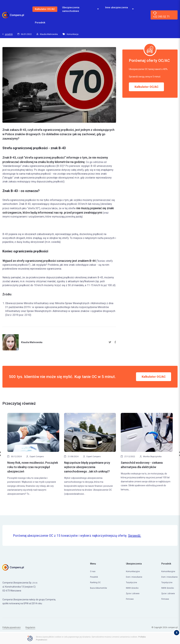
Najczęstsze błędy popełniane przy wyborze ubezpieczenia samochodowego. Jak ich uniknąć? (87, 467)
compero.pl (173, 627)
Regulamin (30, 627)
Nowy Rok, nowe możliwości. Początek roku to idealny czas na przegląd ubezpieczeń (33, 467)
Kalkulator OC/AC (45, 9)
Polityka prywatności (12, 627)
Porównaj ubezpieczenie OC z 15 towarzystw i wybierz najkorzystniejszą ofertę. (77, 536)
